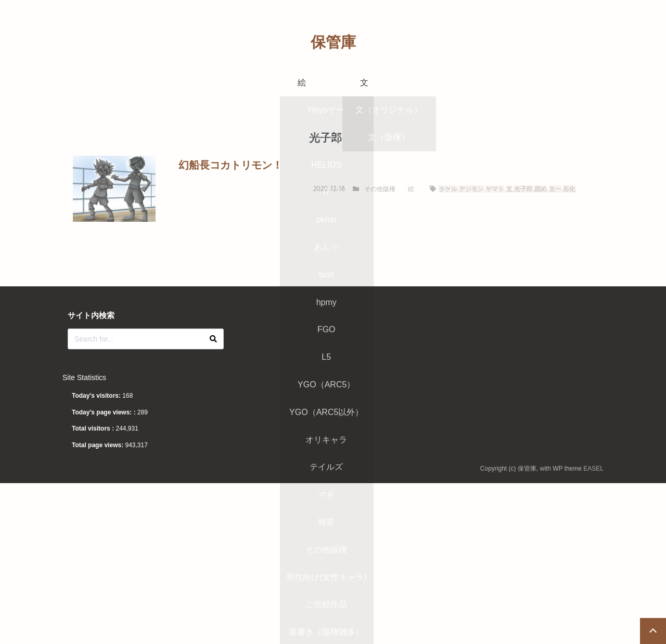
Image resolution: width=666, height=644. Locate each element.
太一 (555, 189)
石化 (569, 189)
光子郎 (523, 189)
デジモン (471, 189)
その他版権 (380, 189)
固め (541, 189)
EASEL (593, 469)
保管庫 (333, 42)
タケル (448, 189)
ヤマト (495, 189)
